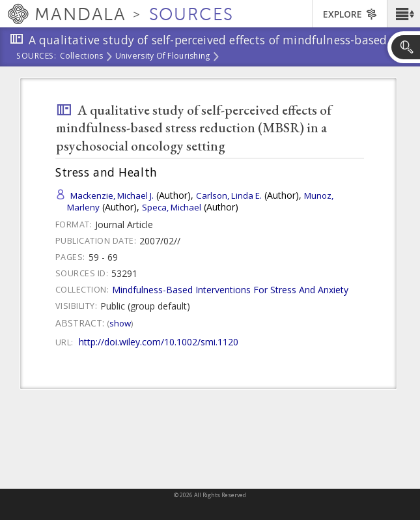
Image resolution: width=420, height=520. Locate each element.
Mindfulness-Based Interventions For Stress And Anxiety (230, 290)
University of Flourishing (163, 57)
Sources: (36, 57)
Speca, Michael (172, 207)
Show (120, 323)
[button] (403, 14)
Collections (82, 57)
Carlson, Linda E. (229, 195)
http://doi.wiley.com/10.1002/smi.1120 (159, 342)
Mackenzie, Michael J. (112, 195)
